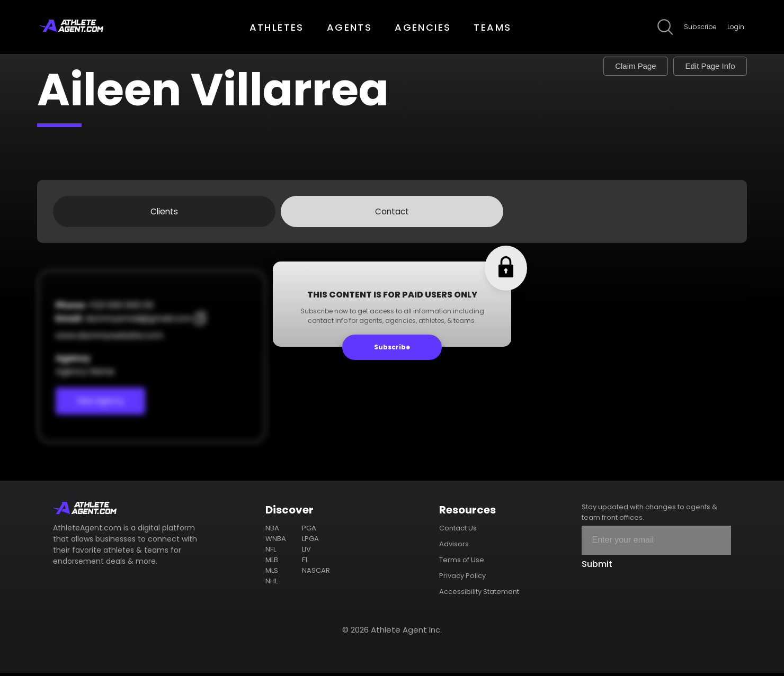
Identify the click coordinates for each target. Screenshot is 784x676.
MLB (272, 563)
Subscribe (700, 27)
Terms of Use (462, 563)
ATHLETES (277, 27)
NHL (271, 584)
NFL (271, 552)
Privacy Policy (462, 579)
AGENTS (349, 27)
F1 (305, 563)
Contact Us (458, 531)
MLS (272, 574)
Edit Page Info (704, 67)
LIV (306, 552)
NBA (272, 531)
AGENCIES (423, 27)
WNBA (276, 542)
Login (736, 27)
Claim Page (617, 67)
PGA (309, 531)
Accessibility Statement (479, 595)
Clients (164, 213)
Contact (392, 213)
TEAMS (492, 27)
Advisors (454, 547)
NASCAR (316, 574)
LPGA (310, 542)
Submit (597, 567)
